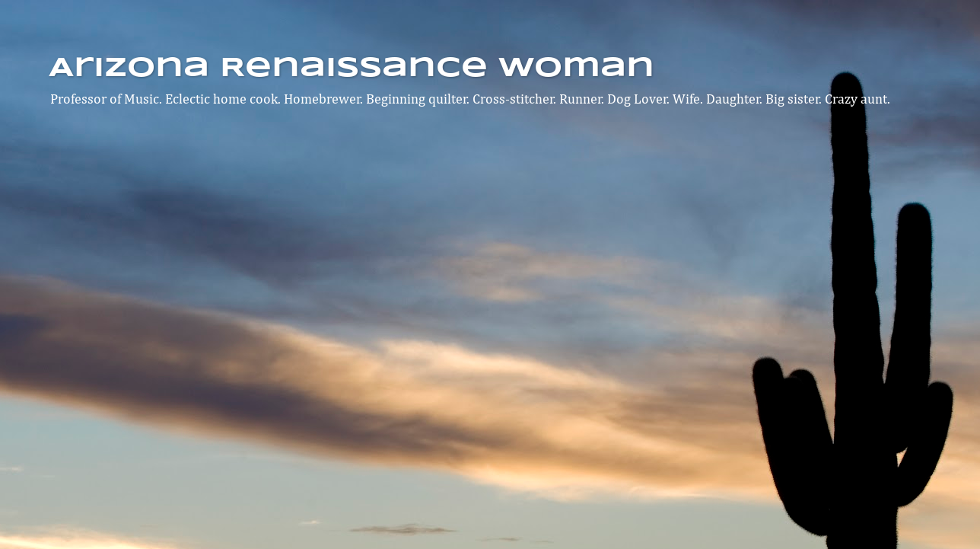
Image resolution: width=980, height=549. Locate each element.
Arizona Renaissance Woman (352, 69)
